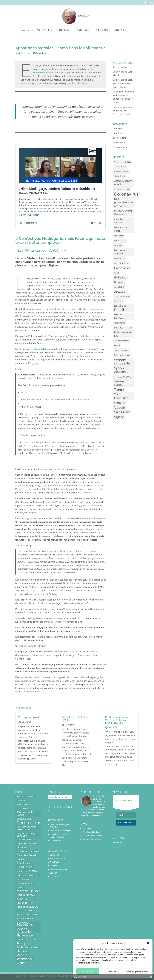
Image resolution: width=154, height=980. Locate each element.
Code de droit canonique (60, 831)
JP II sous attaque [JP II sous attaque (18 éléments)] (122, 296)
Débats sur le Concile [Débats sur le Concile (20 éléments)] (121, 229)
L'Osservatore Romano (59, 869)
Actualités (45, 30)
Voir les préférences (137, 971)
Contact (120, 30)
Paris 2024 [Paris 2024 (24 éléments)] (119, 328)
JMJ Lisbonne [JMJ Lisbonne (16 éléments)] (120, 292)
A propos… (103, 30)
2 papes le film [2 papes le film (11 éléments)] (120, 166)
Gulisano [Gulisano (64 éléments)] (120, 277)
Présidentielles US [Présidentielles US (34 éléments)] (123, 334)
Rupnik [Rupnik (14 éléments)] (117, 345)
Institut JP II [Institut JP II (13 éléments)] (119, 287)
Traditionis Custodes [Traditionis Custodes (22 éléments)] (119, 383)
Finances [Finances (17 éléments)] (118, 245)
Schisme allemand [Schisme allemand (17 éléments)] (123, 355)
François (54, 866)
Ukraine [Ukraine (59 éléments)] (120, 403)
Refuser (112, 971)
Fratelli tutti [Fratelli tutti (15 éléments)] (119, 258)
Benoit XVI (63, 30)
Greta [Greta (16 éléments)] (117, 273)
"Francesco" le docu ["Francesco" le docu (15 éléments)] (123, 162)
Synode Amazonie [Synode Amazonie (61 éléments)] (121, 370)
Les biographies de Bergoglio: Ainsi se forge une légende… (123, 111)
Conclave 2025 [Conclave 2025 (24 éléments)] (122, 189)
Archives (83, 30)
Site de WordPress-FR (92, 839)
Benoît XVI (118, 133)
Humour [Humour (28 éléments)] (119, 282)
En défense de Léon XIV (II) (75, 719)
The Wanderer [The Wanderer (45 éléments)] (123, 377)
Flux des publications (91, 832)
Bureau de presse (57, 859)
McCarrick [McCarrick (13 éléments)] (118, 301)
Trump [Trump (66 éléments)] (119, 390)
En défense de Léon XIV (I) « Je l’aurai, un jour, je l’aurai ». (123, 83)
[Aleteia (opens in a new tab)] (86, 493)
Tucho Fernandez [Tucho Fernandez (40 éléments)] (121, 396)
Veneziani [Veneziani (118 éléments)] (122, 412)
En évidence (119, 142)
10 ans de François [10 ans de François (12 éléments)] (121, 171)
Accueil (28, 30)
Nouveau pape (120, 147)
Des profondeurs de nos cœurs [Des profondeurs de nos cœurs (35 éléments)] (123, 202)
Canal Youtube (56, 862)
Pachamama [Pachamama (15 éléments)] (119, 323)
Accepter (88, 971)
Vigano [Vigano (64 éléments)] (119, 417)
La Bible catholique (58, 841)
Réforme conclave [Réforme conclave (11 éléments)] (121, 350)
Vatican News (56, 877)
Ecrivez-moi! (118, 842)
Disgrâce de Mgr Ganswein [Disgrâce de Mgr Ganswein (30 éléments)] (123, 212)
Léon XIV (54, 873)
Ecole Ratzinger (121, 138)
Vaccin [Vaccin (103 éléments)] (120, 408)
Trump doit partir (121, 67)
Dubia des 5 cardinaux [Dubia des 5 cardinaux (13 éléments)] (119, 221)
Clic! (50, 811)
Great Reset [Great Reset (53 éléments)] (122, 268)
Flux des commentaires (92, 836)
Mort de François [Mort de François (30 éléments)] (119, 316)
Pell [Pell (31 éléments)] (130, 328)
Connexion (87, 829)
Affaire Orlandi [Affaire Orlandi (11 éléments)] (120, 176)
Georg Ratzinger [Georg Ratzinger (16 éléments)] (122, 263)
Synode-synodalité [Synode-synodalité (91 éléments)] (122, 362)
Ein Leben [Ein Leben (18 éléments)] (119, 236)
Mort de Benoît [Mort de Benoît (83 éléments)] (120, 308)
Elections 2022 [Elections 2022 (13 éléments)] (120, 240)
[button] (148, 943)
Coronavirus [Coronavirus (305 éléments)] (126, 194)
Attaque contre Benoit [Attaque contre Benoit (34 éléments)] (123, 183)
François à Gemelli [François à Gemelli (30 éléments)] (120, 252)
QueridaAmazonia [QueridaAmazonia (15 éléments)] (122, 341)
